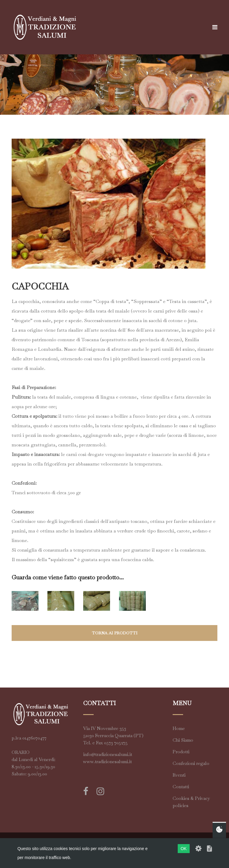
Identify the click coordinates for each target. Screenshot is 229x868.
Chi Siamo (183, 740)
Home (179, 728)
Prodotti (181, 752)
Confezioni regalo (191, 763)
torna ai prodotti (115, 633)
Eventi (179, 775)
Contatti (181, 787)
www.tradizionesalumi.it (107, 761)
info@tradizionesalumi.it (108, 754)
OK (184, 849)
